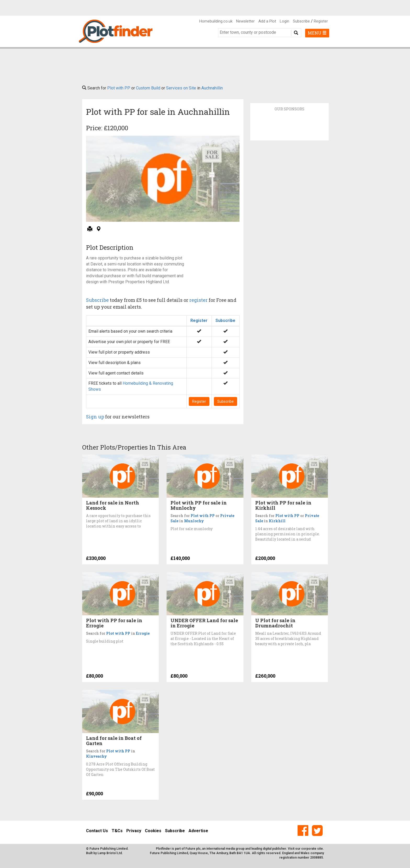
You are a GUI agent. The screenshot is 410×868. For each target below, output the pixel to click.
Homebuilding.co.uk (216, 21)
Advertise (198, 831)
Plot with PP (119, 88)
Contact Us (97, 831)
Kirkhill (277, 521)
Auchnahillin (212, 88)
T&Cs (117, 831)
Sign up (95, 417)
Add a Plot (267, 21)
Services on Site (181, 88)
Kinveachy (96, 756)
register (198, 300)
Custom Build (148, 88)
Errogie (143, 633)
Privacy (134, 831)
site (320, 849)
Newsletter (245, 21)
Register (321, 21)
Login (284, 21)
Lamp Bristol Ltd (110, 853)
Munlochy (194, 521)
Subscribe (301, 21)
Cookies (153, 831)
